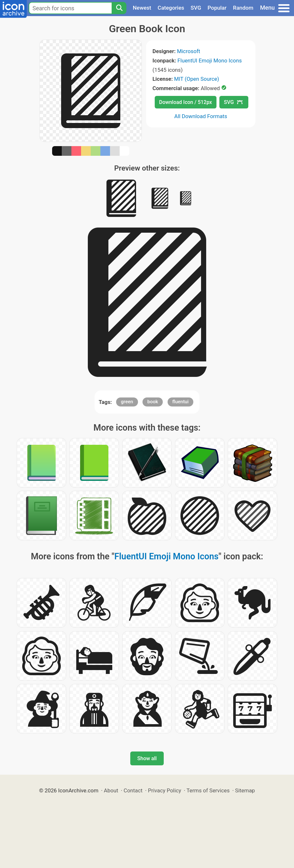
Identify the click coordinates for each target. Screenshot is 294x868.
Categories (171, 8)
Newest (142, 8)
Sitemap (245, 790)
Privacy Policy (165, 790)
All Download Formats (201, 116)
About (111, 790)
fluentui (181, 402)
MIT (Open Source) (197, 79)
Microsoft (188, 51)
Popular (217, 8)
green (127, 402)
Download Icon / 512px (186, 102)
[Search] (119, 8)
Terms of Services (208, 790)
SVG (196, 8)
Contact (133, 790)
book (153, 402)
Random (243, 8)
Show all (147, 758)
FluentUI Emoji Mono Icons (210, 61)
